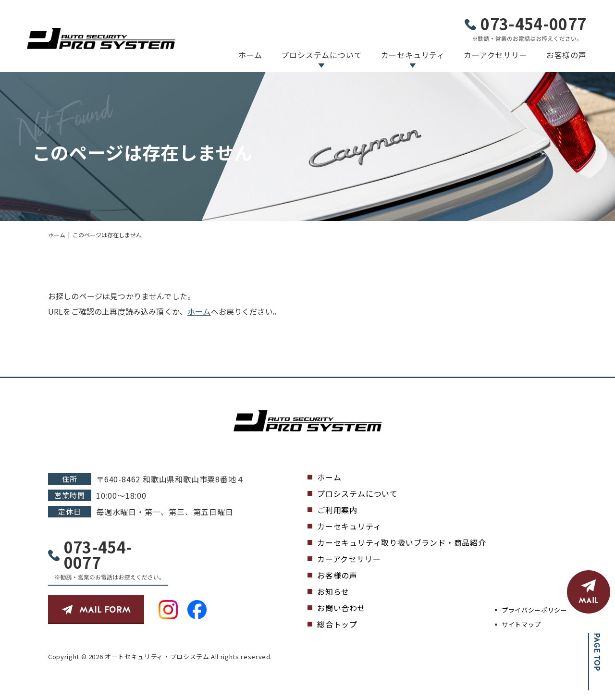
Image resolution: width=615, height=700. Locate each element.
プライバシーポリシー (535, 610)
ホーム (250, 55)
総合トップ (337, 624)
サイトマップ (521, 624)
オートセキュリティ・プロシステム (157, 657)
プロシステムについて (321, 55)
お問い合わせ (341, 608)
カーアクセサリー (495, 55)
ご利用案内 (337, 510)
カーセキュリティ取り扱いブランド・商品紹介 (402, 542)
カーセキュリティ (413, 55)
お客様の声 (566, 55)
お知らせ (333, 591)
